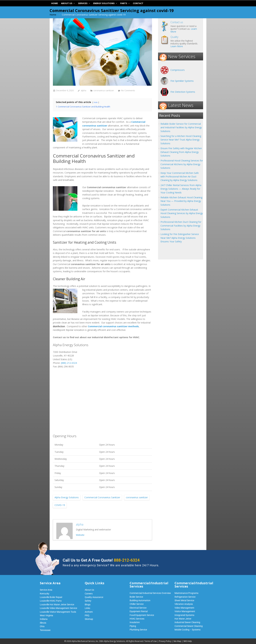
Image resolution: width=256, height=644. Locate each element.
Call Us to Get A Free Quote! (101, 560)
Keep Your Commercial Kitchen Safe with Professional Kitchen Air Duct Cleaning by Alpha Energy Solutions (180, 177)
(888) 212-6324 (69, 363)
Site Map (177, 641)
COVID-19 (60, 505)
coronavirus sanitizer (104, 90)
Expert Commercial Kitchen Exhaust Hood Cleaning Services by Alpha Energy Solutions (182, 213)
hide (96, 102)
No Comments (128, 90)
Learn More (177, 46)
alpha (84, 90)
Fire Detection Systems (183, 92)
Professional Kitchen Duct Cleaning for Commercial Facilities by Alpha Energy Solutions (181, 226)
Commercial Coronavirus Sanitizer (102, 497)
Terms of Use (151, 641)
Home (53, 15)
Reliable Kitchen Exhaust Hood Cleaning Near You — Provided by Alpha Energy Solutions (181, 201)
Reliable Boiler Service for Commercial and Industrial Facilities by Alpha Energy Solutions (181, 127)
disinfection (59, 326)
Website (80, 535)
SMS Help (188, 641)
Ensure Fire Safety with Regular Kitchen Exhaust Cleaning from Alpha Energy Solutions (181, 152)
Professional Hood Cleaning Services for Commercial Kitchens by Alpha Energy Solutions (182, 164)
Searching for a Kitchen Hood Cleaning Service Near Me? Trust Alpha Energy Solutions (181, 140)
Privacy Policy (165, 641)
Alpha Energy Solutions (67, 497)
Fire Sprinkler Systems (182, 81)
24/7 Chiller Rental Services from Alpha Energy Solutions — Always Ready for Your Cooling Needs (181, 189)
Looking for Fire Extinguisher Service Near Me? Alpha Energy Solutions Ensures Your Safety (180, 238)
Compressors (178, 70)
